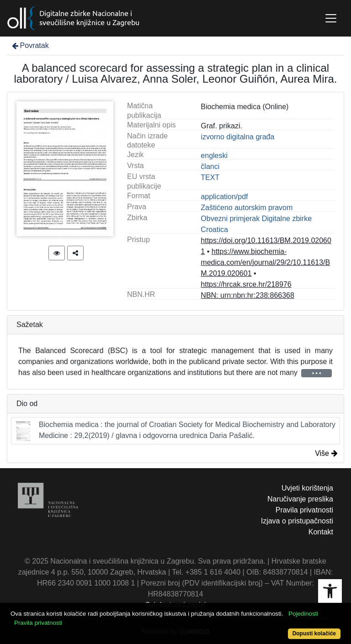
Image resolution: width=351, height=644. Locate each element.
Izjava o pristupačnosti (297, 521)
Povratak (30, 45)
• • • (316, 373)
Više (326, 453)
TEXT (210, 177)
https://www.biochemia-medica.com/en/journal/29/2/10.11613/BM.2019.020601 (265, 262)
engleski (214, 156)
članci (210, 166)
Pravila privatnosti (304, 510)
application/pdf (224, 197)
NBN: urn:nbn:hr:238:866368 (247, 295)
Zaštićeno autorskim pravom (247, 208)
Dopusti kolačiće (314, 633)
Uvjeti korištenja (307, 488)
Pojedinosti (303, 614)
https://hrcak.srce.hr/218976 (246, 284)
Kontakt (321, 532)
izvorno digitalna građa (237, 137)
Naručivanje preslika (300, 499)
